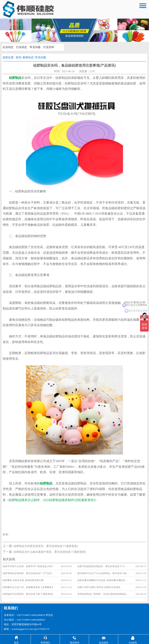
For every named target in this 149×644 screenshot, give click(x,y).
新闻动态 (28, 57)
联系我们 (11, 608)
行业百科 (49, 47)
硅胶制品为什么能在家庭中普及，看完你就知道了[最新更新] (50, 552)
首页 (18, 57)
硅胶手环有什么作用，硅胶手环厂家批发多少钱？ (28, 566)
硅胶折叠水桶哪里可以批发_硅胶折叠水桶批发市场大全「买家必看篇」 (103, 580)
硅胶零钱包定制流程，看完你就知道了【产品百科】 (29, 573)
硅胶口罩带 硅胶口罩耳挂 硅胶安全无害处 (99, 587)
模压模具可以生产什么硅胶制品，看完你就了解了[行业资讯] (103, 573)
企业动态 (8, 47)
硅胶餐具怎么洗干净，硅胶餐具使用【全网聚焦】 (28, 587)
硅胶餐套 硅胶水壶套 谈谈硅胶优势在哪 (23, 580)
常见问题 (35, 47)
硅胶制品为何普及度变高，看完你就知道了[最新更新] (46, 546)
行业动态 (22, 47)
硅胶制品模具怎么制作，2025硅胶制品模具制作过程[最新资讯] (52, 500)
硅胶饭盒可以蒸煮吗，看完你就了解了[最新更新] (28, 594)
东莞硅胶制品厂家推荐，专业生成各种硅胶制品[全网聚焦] (103, 594)
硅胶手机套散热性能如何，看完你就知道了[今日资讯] (103, 566)
